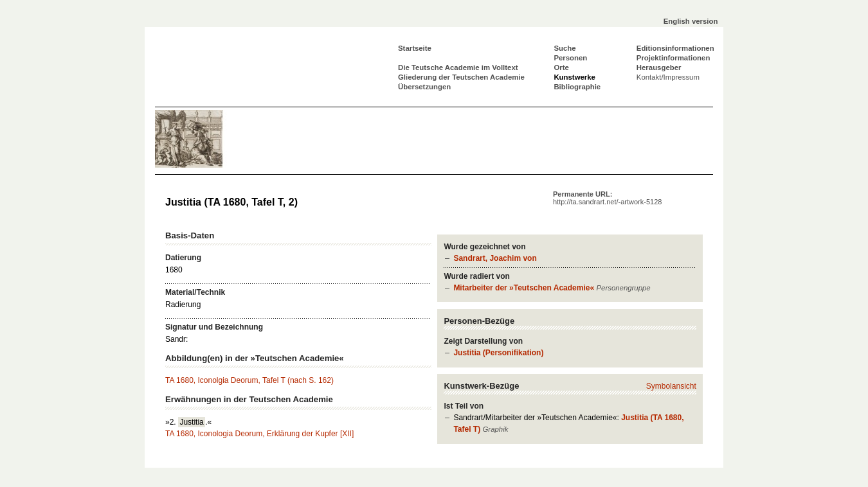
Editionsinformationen (675, 48)
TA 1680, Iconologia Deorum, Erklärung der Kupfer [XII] (259, 434)
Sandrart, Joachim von (495, 258)
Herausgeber (659, 67)
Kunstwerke (574, 77)
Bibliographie (577, 87)
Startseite (415, 48)
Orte (561, 67)
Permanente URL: (607, 198)
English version (691, 21)
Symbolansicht (671, 386)
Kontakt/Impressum (668, 77)
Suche (565, 48)
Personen (570, 58)
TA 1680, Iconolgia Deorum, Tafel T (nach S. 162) (249, 380)
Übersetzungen (424, 87)
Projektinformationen (674, 58)
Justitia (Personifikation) (498, 353)
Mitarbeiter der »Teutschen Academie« (524, 288)
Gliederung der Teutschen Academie (461, 77)
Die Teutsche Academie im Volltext (458, 67)
